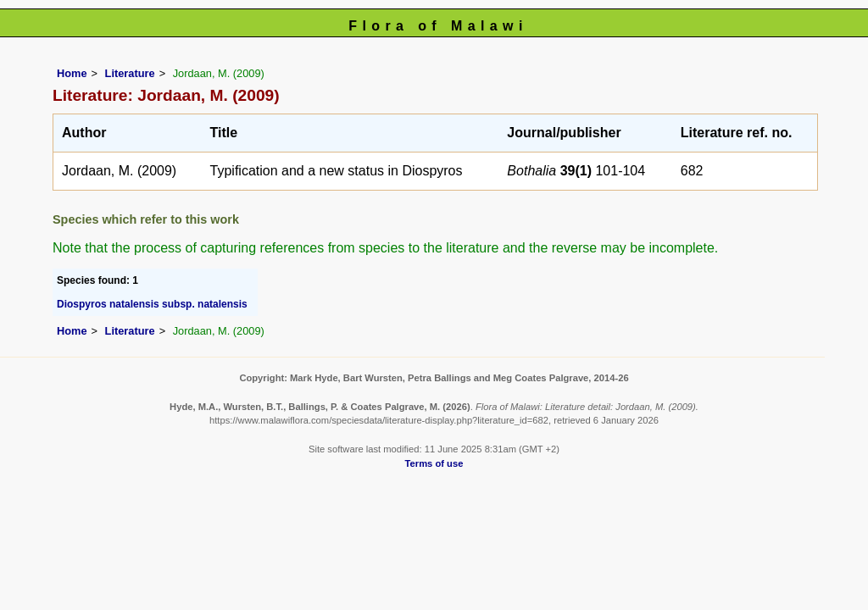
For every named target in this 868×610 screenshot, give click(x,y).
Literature (130, 73)
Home (72, 73)
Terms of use (434, 463)
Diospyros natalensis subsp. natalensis (152, 304)
